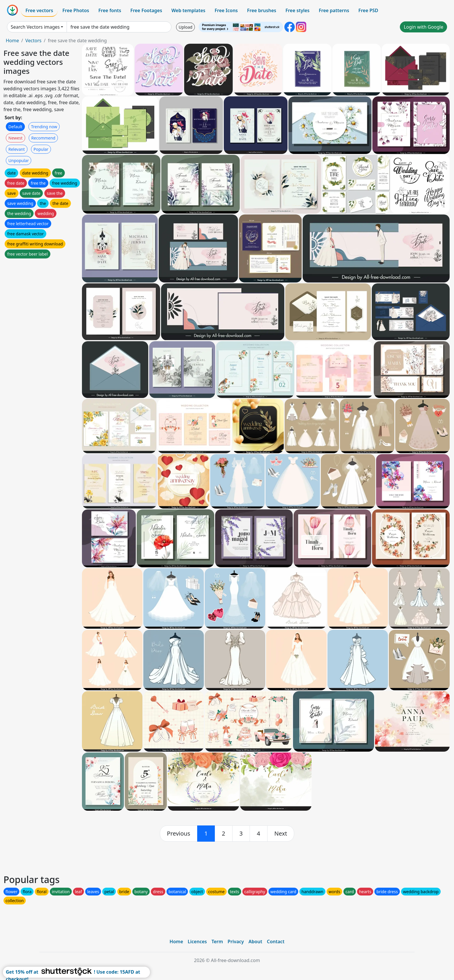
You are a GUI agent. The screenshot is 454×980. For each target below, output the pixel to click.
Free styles (298, 10)
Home (12, 41)
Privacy (236, 942)
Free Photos (76, 10)
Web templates (188, 10)
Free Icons (226, 10)
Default (15, 127)
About (255, 942)
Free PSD (368, 10)
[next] (281, 834)
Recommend (43, 138)
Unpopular (19, 160)
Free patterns (334, 10)
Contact (276, 942)
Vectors (33, 41)
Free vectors (39, 10)
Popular (41, 149)
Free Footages (146, 10)
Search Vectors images (35, 27)
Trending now (44, 127)
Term (217, 942)
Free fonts (110, 10)
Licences (197, 942)
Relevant (17, 149)
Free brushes (262, 10)
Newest (15, 138)
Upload (185, 27)
